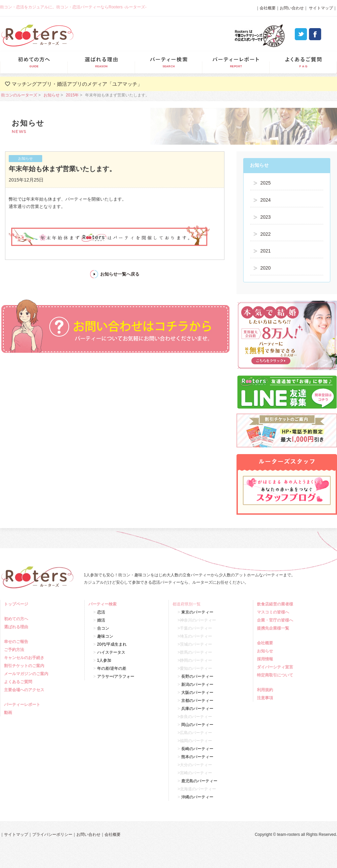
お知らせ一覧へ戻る (120, 274)
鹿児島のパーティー (199, 781)
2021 (265, 251)
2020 (265, 268)
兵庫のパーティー (197, 709)
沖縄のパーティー (197, 797)
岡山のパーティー (197, 725)
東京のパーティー (197, 612)
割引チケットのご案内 (25, 666)
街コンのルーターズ (19, 95)
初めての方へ (17, 619)
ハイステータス (111, 652)
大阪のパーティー (197, 693)
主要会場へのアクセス (25, 690)
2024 (265, 200)
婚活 (101, 620)
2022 (265, 234)
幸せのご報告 (17, 642)
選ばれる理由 (101, 62)
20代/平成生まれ (112, 644)
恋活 (101, 612)
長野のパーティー (197, 676)
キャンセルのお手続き (25, 658)
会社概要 (268, 8)
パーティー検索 (168, 62)
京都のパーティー (197, 701)
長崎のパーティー (197, 749)
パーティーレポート (236, 62)
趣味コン (105, 636)
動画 (9, 713)
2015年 (72, 95)
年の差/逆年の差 (112, 668)
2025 (265, 183)
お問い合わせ (292, 8)
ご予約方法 (15, 650)
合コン (103, 628)
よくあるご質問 (303, 62)
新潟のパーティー (197, 684)
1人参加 (104, 660)
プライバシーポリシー (52, 835)
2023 (265, 217)
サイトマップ (320, 8)
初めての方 (34, 62)
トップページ (17, 604)
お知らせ (52, 95)
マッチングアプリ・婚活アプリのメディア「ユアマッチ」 (77, 84)
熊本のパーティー (197, 757)
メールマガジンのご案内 (27, 674)
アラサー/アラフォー (116, 676)
